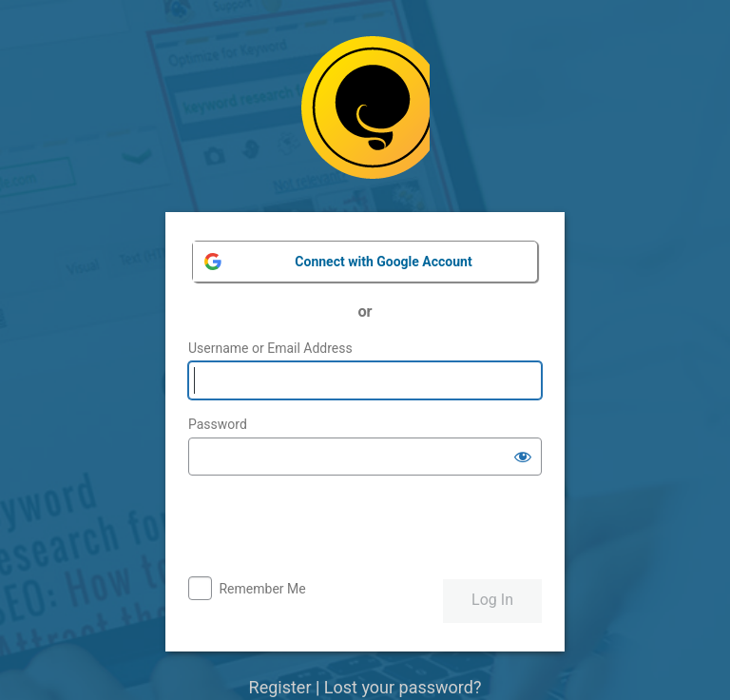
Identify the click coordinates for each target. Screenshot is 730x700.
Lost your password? (403, 687)
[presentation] (333, 528)
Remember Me (262, 589)
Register (280, 687)
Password (218, 424)
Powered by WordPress (365, 115)
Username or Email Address (270, 348)
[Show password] (523, 457)
